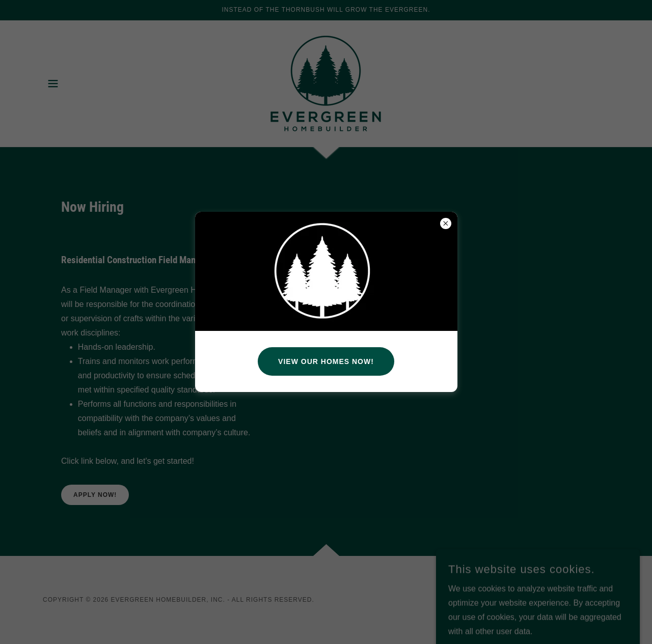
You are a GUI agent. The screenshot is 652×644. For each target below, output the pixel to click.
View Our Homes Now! (326, 361)
